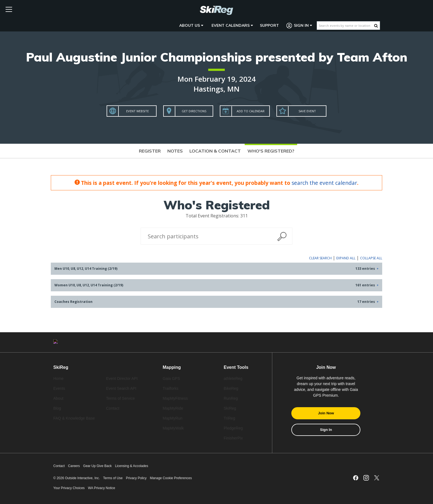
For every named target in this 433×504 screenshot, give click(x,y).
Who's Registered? (271, 151)
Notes (175, 151)
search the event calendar (324, 183)
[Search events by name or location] (346, 26)
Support (269, 25)
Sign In (299, 26)
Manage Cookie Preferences (171, 478)
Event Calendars (232, 25)
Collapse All (371, 258)
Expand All (346, 258)
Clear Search (320, 258)
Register (150, 151)
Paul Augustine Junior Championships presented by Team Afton (217, 57)
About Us (191, 25)
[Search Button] (376, 26)
